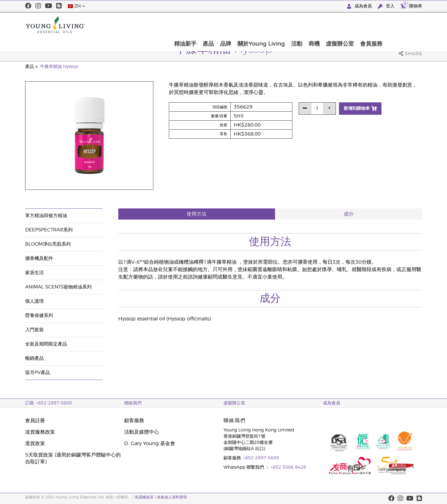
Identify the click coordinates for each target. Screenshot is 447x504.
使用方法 (196, 214)
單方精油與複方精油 (46, 216)
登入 (387, 6)
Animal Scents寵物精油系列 (58, 287)
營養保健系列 (39, 316)
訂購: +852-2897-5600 (49, 403)
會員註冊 (35, 421)
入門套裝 (34, 330)
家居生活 (34, 273)
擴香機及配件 (39, 259)
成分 (349, 214)
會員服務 (408, 25)
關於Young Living (295, 25)
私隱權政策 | (146, 497)
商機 (349, 25)
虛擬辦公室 (376, 25)
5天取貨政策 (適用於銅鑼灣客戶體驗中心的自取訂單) (73, 458)
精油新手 (217, 25)
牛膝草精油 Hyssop (59, 67)
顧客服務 (134, 421)
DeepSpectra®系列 (49, 230)
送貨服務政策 (40, 432)
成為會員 (360, 6)
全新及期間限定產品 (46, 344)
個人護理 (34, 301)
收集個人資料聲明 (172, 497)
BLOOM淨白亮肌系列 (48, 244)
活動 (331, 25)
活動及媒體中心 (142, 432)
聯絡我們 (133, 403)
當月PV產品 (38, 373)
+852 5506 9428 (288, 467)
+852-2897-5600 (261, 458)
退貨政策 (35, 444)
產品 (241, 25)
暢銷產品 (34, 358)
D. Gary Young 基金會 (150, 444)
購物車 (411, 5)
